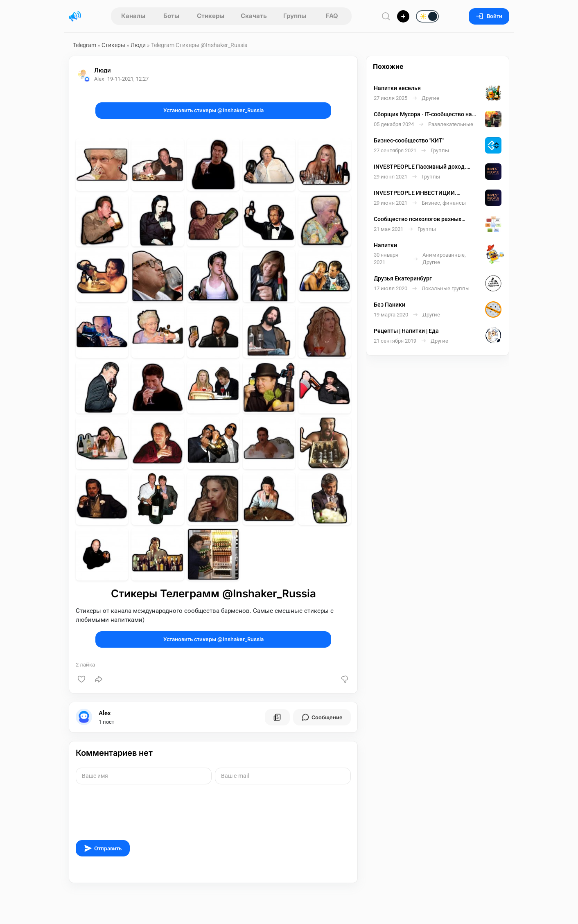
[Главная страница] (75, 16)
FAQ (332, 16)
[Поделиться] (99, 679)
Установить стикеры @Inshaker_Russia (213, 110)
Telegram (85, 45)
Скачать (254, 16)
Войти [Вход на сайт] (489, 16)
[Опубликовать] (403, 16)
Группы (295, 16)
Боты (171, 16)
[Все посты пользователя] (277, 717)
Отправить (103, 848)
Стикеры (211, 16)
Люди (138, 45)
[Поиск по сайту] (386, 16)
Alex (105, 713)
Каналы (133, 16)
